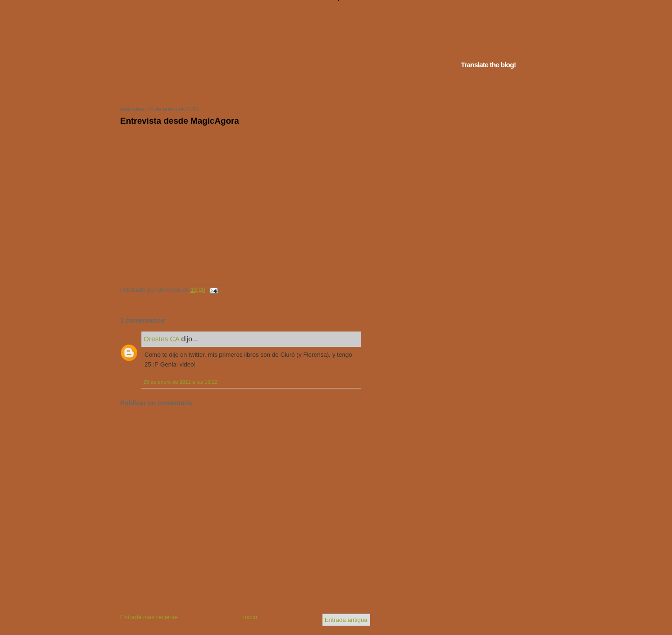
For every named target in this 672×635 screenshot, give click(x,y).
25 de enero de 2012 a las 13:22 (181, 382)
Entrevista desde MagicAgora (180, 121)
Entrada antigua (346, 620)
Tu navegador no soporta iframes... (242, 88)
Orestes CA (162, 339)
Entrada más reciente (149, 617)
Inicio (250, 617)
